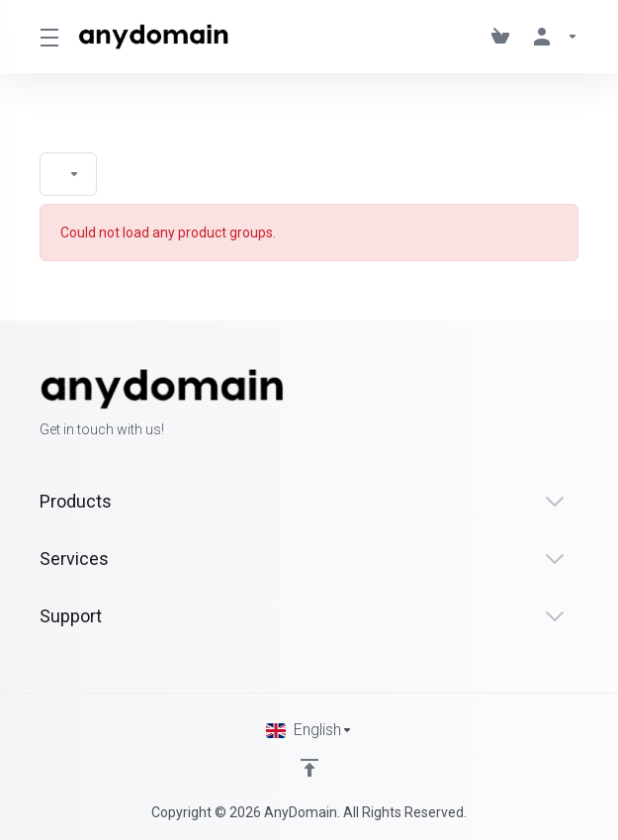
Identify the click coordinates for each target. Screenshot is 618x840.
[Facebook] (515, 405)
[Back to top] (309, 768)
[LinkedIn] (578, 405)
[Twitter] (547, 405)
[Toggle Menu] (47, 37)
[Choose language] (309, 730)
